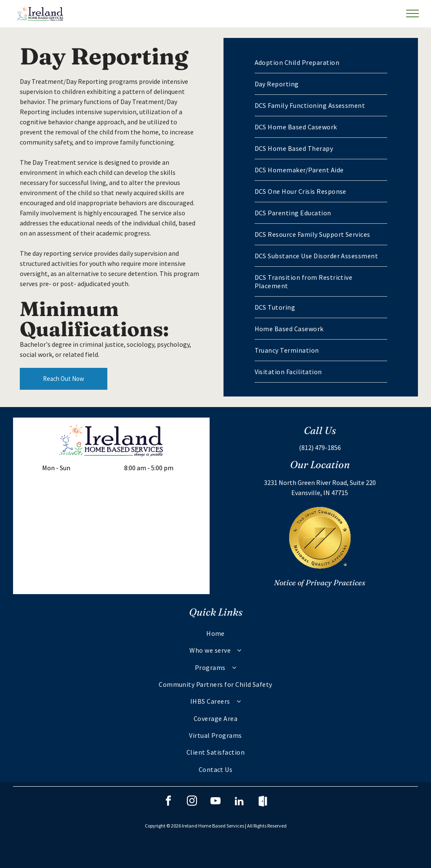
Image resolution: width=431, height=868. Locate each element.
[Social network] (263, 802)
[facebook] (168, 802)
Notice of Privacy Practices (320, 583)
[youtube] (215, 802)
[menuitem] (321, 63)
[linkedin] (239, 802)
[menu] (412, 13)
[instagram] (192, 802)
